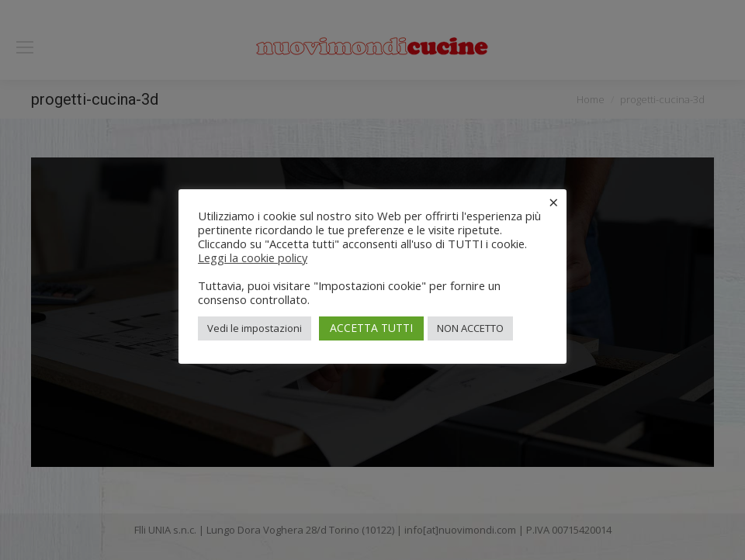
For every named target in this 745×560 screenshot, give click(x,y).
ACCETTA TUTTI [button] (371, 328)
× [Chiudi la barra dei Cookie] (554, 202)
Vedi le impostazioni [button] (255, 328)
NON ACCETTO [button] (470, 328)
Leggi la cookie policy (253, 258)
